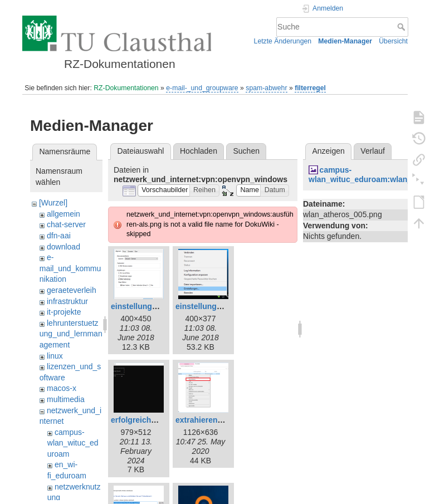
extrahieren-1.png (208, 420)
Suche (402, 27)
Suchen (246, 151)
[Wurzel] (53, 203)
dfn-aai (59, 236)
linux (55, 356)
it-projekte (64, 312)
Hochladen (199, 151)
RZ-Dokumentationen (126, 88)
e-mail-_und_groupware (202, 88)
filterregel (310, 88)
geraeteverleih (72, 290)
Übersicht (393, 41)
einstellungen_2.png (148, 306)
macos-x (62, 388)
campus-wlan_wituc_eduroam (73, 443)
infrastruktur (67, 301)
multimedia (66, 399)
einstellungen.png (209, 306)
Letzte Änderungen (283, 41)
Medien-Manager (345, 41)
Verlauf (373, 151)
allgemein (63, 214)
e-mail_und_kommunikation (70, 268)
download (63, 247)
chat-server (66, 224)
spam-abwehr (266, 88)
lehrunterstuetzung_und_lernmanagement (71, 334)
